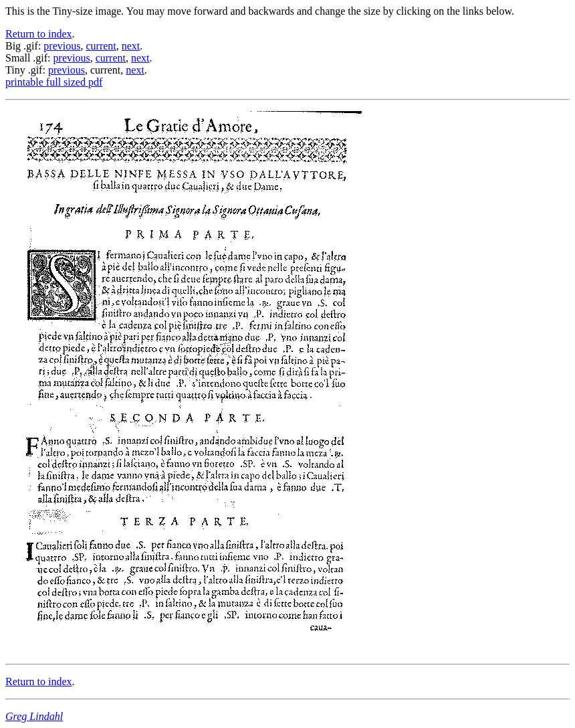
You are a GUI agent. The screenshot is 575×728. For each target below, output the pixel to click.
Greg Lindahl (34, 716)
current (101, 46)
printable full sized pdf (54, 82)
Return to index (39, 34)
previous (62, 46)
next (131, 46)
